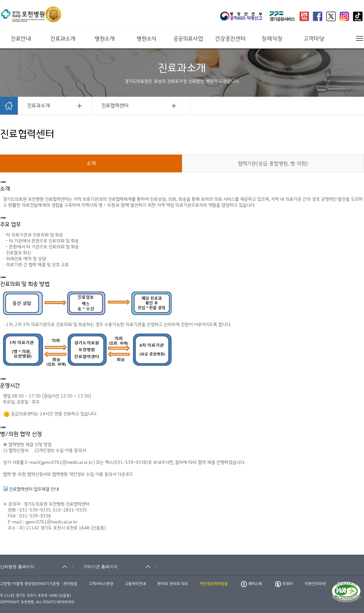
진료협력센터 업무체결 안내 (34, 489)
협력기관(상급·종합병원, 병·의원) (273, 164)
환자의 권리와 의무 (173, 584)
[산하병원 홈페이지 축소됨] (36, 567)
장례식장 (272, 39)
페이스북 (251, 584)
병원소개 (105, 39)
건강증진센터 (230, 39)
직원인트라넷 (315, 584)
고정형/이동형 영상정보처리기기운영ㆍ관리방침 (39, 584)
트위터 (284, 584)
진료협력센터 (115, 106)
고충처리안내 (135, 584)
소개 (91, 163)
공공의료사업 (188, 39)
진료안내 (21, 39)
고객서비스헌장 (101, 584)
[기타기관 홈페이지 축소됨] (120, 567)
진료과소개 (63, 39)
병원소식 (146, 39)
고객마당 (314, 39)
